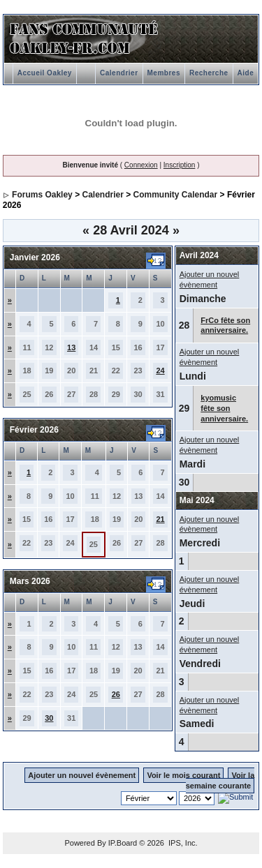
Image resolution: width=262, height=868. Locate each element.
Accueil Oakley (45, 73)
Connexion (141, 165)
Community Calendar (176, 195)
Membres (164, 73)
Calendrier (119, 73)
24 (160, 371)
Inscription (180, 165)
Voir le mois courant (183, 775)
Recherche (209, 73)
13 (71, 347)
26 (116, 694)
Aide (246, 73)
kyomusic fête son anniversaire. (224, 408)
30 (49, 718)
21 (160, 519)
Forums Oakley (42, 195)
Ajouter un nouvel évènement (82, 775)
